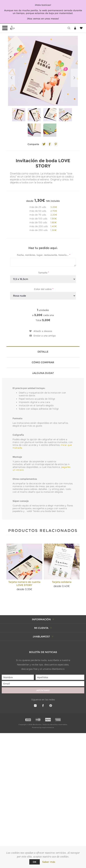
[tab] (43, 351)
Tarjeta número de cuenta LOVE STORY (24, 584)
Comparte (33, 144)
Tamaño (43, 272)
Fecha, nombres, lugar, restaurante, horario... (43, 255)
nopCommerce (48, 727)
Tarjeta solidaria (62, 582)
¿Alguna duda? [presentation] (43, 373)
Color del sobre (43, 289)
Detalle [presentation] (43, 352)
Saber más (49, 862)
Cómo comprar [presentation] (43, 362)
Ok (35, 862)
